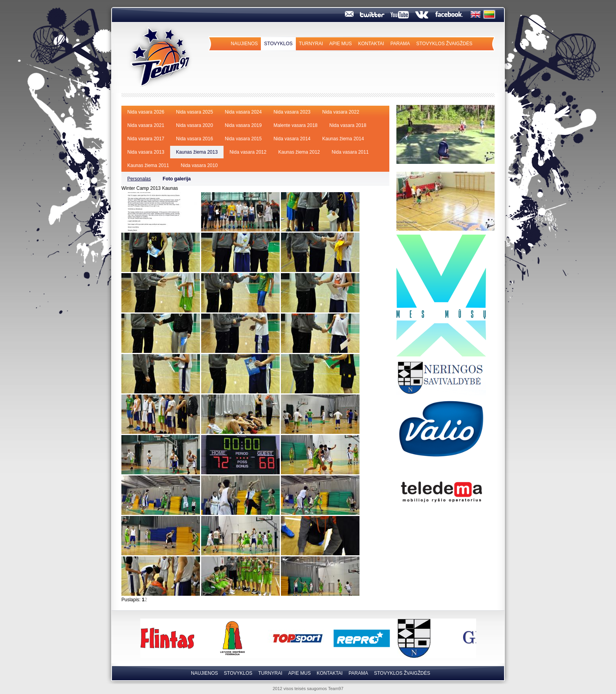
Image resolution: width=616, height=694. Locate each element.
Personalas (139, 179)
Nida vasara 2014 (292, 139)
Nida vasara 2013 (146, 152)
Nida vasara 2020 (194, 125)
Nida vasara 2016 (194, 139)
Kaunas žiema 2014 (343, 139)
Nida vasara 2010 (199, 165)
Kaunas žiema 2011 (148, 165)
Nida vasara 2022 (341, 112)
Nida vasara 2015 (243, 139)
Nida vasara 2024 (243, 112)
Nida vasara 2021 (146, 125)
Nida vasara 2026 (146, 112)
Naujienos (245, 44)
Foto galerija (177, 179)
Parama (400, 44)
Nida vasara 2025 (194, 112)
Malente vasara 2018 (295, 125)
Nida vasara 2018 (348, 125)
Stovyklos (278, 44)
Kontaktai (371, 44)
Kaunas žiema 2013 (197, 152)
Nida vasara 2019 (243, 125)
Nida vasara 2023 (292, 112)
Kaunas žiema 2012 (299, 152)
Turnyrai (311, 44)
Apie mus (340, 44)
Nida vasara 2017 (146, 139)
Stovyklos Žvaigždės (444, 44)
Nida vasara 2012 (248, 152)
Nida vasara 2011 (350, 152)
